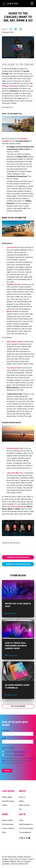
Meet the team (24, 805)
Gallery (21, 801)
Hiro (20, 809)
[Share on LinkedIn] (21, 29)
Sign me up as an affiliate (18, 557)
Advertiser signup (8, 801)
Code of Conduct (21, 859)
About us (22, 797)
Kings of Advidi (7, 820)
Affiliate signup (7, 797)
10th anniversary (8, 824)
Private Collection (8, 828)
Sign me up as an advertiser (18, 564)
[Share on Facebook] (11, 29)
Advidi (10, 4)
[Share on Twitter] (16, 29)
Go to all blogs (18, 706)
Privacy (11, 859)
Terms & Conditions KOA (19, 864)
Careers (5, 805)
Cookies (5, 859)
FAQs (4, 832)
